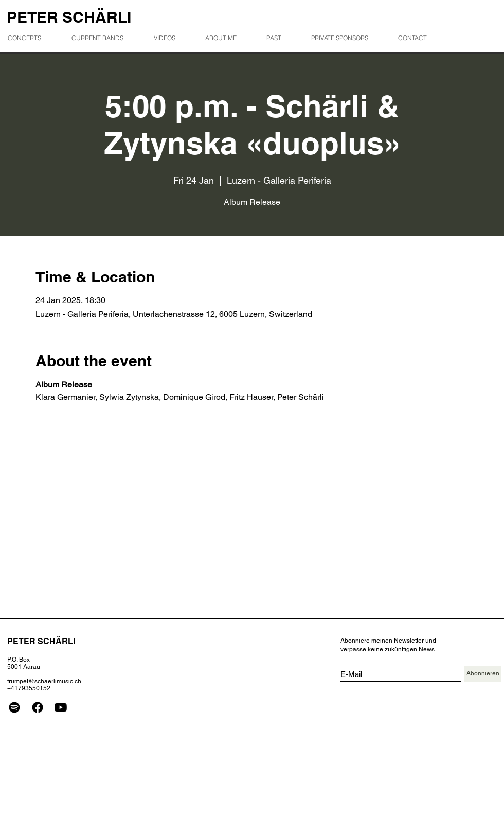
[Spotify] (14, 707)
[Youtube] (61, 707)
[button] (281, 38)
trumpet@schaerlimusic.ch (44, 681)
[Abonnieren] (483, 674)
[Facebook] (38, 707)
